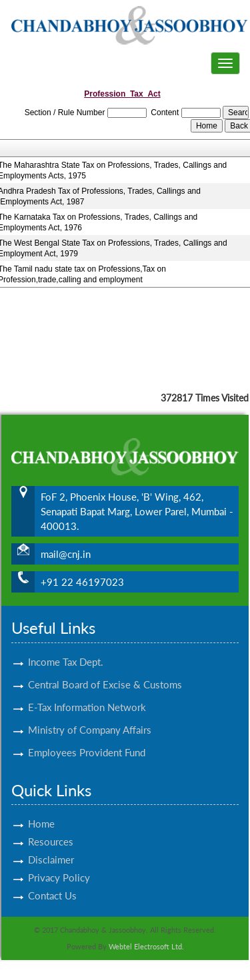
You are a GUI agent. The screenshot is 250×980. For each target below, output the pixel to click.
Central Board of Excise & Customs (105, 668)
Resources (51, 826)
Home (41, 808)
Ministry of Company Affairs (90, 714)
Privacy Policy (59, 862)
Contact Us (52, 880)
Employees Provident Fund (87, 736)
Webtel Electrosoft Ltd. (146, 946)
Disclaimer (51, 844)
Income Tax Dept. (66, 646)
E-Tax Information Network (87, 691)
